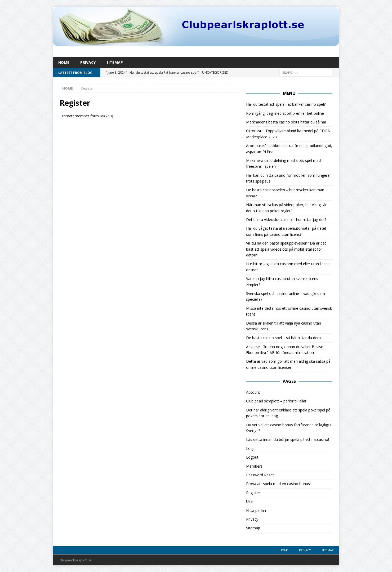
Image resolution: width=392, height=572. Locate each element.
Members (254, 466)
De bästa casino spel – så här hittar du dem (283, 338)
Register (253, 493)
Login (251, 448)
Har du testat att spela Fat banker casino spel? (286, 104)
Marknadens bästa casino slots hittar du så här (286, 122)
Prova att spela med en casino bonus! (278, 484)
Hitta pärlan (256, 510)
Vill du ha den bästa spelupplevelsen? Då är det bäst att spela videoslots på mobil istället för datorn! (286, 249)
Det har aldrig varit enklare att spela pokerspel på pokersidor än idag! (288, 413)
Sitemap (115, 62)
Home (64, 62)
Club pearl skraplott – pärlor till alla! (276, 401)
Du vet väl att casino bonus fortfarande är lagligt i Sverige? (289, 428)
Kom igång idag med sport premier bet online (285, 113)
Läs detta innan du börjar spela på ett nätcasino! (288, 439)
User (250, 501)
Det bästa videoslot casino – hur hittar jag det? (286, 220)
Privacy (88, 62)
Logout (252, 457)
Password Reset (260, 475)
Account (253, 392)
